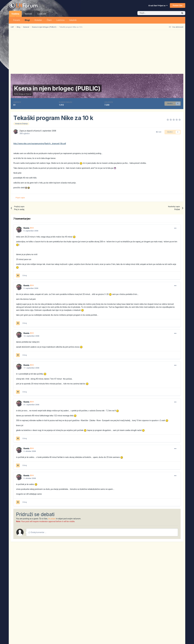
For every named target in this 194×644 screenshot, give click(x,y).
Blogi (27, 20)
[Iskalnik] (153, 13)
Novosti (28, 14)
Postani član (178, 5)
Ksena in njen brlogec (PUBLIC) (57, 88)
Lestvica (60, 20)
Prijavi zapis (20, 198)
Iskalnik (73, 20)
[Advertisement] (97, 52)
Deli (159, 132)
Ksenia (29, 94)
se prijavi (52, 519)
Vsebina (15, 15)
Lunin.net (42, 14)
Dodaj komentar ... (37, 532)
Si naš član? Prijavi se (158, 6)
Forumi (17, 20)
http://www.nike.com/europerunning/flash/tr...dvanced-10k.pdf (40, 144)
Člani (49, 20)
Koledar (38, 20)
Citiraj (25, 275)
